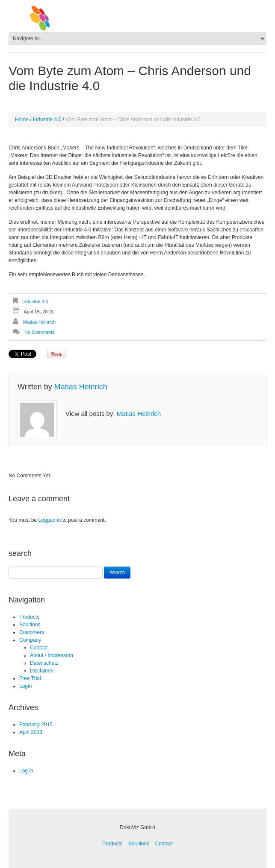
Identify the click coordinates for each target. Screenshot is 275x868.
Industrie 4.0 (47, 120)
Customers (32, 632)
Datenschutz (44, 663)
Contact (39, 648)
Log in (26, 771)
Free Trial (30, 678)
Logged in (50, 520)
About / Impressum (52, 655)
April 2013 (31, 732)
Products (29, 617)
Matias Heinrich (39, 322)
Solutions (30, 625)
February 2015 (36, 725)
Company (30, 640)
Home (22, 120)
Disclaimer (42, 671)
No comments (40, 332)
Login (25, 686)
